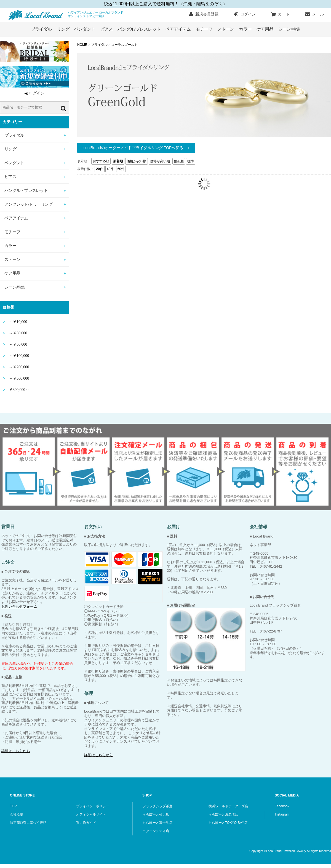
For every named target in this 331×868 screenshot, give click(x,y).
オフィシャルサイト (91, 814)
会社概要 (17, 814)
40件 (110, 169)
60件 (121, 169)
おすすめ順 (101, 161)
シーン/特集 (289, 29)
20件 (99, 169)
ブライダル (41, 29)
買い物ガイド (86, 823)
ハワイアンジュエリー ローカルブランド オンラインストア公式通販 (38, 15)
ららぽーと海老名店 (223, 814)
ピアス (106, 29)
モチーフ (204, 29)
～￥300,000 (19, 378)
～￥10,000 (18, 322)
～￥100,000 (19, 356)
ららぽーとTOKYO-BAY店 (228, 823)
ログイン (245, 15)
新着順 (118, 161)
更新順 (179, 161)
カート (280, 15)
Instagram (282, 814)
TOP (13, 806)
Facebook (282, 806)
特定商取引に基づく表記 (28, 823)
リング (63, 29)
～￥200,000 (19, 367)
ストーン (226, 29)
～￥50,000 (18, 344)
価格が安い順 (137, 161)
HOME (83, 45)
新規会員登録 (204, 15)
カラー (245, 29)
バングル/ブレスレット (139, 29)
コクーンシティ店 (156, 831)
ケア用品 (265, 29)
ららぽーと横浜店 (156, 814)
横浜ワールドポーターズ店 (228, 806)
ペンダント (85, 29)
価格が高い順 (160, 161)
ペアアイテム (178, 29)
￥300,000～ (19, 390)
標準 (191, 161)
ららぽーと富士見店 (158, 823)
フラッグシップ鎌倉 (158, 806)
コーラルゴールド (124, 45)
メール (314, 15)
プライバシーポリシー (93, 806)
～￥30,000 (18, 333)
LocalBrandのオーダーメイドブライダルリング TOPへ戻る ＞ (136, 148)
